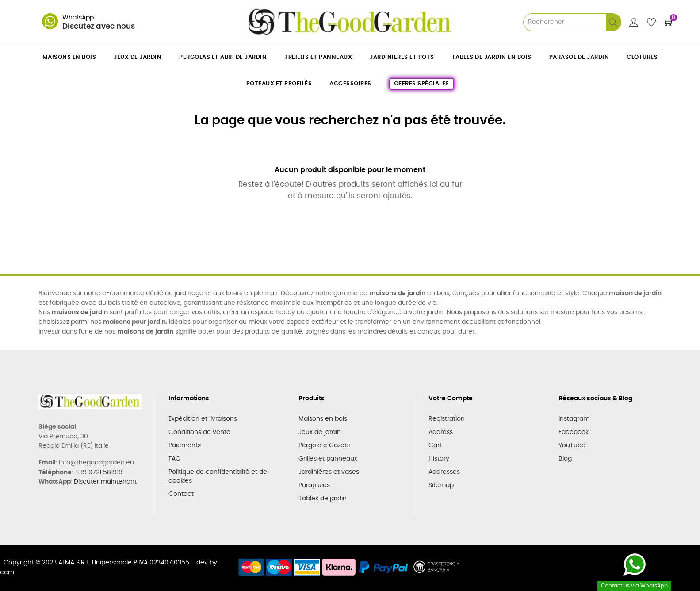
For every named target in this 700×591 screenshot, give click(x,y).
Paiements (185, 445)
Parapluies (314, 485)
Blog (565, 459)
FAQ (174, 459)
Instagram (574, 419)
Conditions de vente (199, 432)
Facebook (574, 432)
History (439, 459)
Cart (435, 445)
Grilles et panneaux (328, 459)
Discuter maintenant (105, 482)
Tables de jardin (323, 499)
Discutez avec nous (99, 27)
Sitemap (441, 485)
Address (441, 432)
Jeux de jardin (320, 432)
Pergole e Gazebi (324, 445)
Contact (181, 494)
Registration (447, 419)
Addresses (444, 472)
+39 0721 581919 (99, 472)
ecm (7, 572)
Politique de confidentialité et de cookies (218, 476)
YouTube (572, 445)
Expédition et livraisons (203, 419)
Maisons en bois (323, 419)
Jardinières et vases (329, 472)
